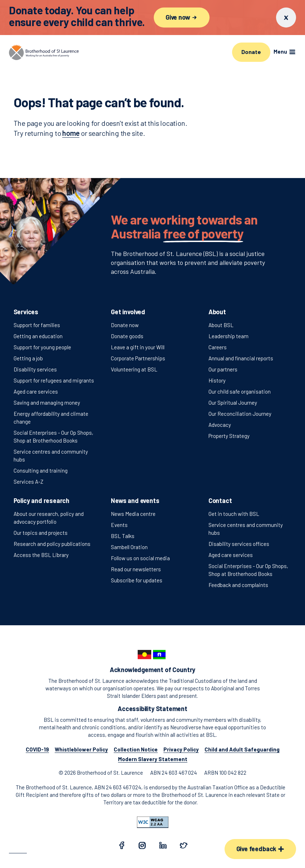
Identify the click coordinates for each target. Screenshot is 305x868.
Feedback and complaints (238, 585)
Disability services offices (239, 544)
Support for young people (42, 347)
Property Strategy (229, 436)
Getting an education (38, 336)
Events (119, 525)
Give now (182, 17)
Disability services (35, 369)
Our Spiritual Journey (233, 403)
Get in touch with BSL (234, 514)
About (217, 312)
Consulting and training (41, 470)
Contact (220, 500)
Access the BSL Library (41, 555)
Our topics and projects (41, 533)
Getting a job (28, 358)
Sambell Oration (129, 547)
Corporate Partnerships (138, 358)
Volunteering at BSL (134, 369)
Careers (218, 347)
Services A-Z (28, 482)
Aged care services (36, 391)
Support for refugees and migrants (54, 380)
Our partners (223, 369)
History (217, 380)
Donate (251, 52)
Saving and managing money (47, 403)
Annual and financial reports (241, 358)
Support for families (37, 325)
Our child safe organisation (240, 391)
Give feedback (260, 849)
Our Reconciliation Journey (240, 414)
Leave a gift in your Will (138, 347)
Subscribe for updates (137, 580)
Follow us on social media (140, 558)
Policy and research (42, 500)
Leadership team (228, 336)
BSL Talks (123, 536)
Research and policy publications (52, 544)
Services (26, 312)
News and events (135, 500)
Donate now (125, 325)
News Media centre (133, 514)
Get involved (128, 312)
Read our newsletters (136, 569)
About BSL (221, 325)
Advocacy (220, 425)
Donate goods (127, 336)
